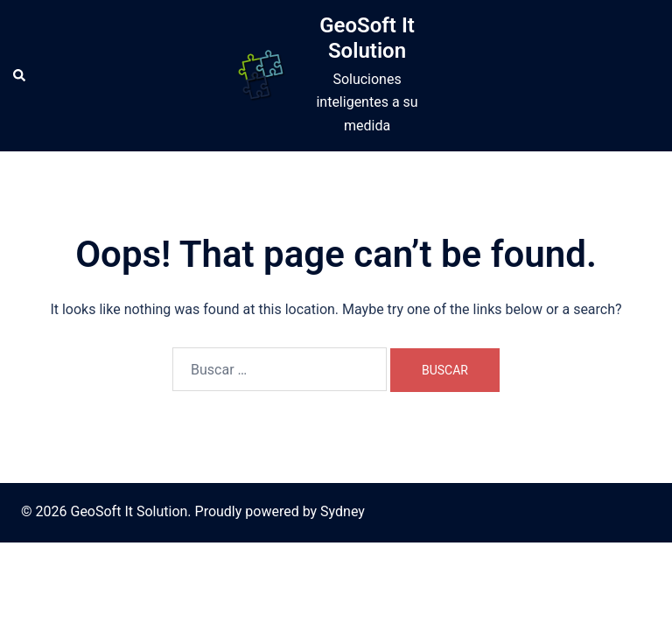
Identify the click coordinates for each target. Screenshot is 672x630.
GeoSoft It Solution (367, 38)
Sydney (343, 511)
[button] (20, 75)
